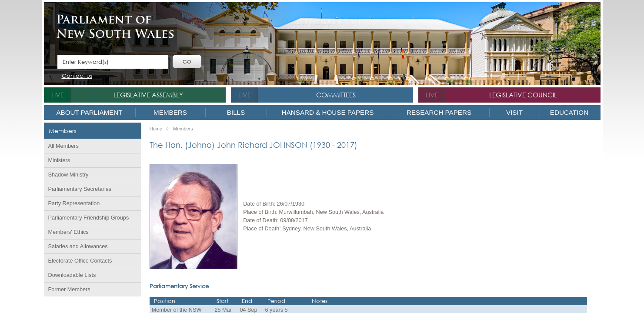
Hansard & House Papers (328, 112)
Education (569, 112)
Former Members (69, 290)
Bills (236, 112)
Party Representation (74, 203)
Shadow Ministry (68, 175)
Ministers (59, 160)
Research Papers (439, 112)
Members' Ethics (68, 232)
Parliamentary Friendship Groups (89, 218)
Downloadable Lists (72, 275)
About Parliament (89, 112)
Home (156, 129)
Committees (336, 95)
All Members (63, 146)
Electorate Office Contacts (80, 261)
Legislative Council (523, 95)
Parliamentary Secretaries (80, 189)
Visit (514, 112)
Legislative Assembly (148, 95)
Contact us (77, 76)
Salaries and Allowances (78, 246)
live (58, 95)
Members (170, 112)
